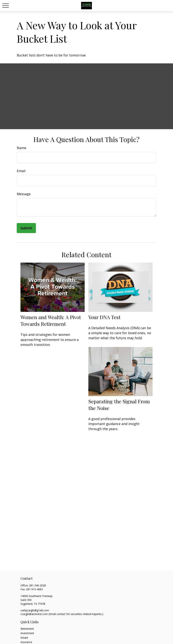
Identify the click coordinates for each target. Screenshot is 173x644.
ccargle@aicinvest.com (34, 614)
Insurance (26, 642)
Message (24, 194)
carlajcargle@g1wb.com (35, 610)
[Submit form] (26, 228)
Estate (24, 638)
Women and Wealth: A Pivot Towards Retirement (51, 320)
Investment (27, 633)
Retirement (27, 629)
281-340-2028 (37, 585)
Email (21, 171)
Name (21, 148)
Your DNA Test (104, 317)
